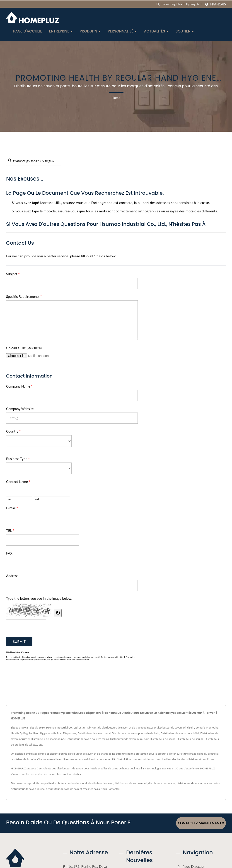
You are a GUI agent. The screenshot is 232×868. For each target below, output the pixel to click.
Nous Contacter (110, 789)
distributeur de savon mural (131, 783)
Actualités (156, 31)
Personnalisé (122, 31)
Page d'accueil (27, 31)
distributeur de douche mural (70, 783)
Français (218, 4)
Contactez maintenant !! (201, 823)
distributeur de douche (162, 783)
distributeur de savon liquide (28, 789)
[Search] (182, 4)
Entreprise (61, 31)
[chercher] (158, 4)
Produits (90, 31)
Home (116, 98)
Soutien (185, 31)
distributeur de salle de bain (62, 789)
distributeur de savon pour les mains (198, 783)
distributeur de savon (101, 783)
